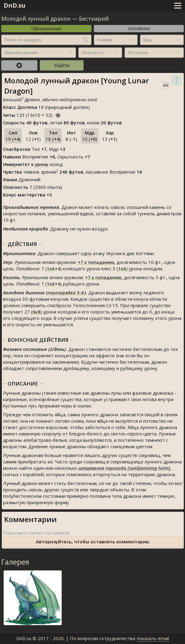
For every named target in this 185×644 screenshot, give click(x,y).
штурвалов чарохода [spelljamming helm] (124, 468)
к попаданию (96, 262)
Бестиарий (94, 19)
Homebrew (139, 28)
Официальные (46, 28)
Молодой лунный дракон (36, 19)
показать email (153, 638)
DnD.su (15, 5)
